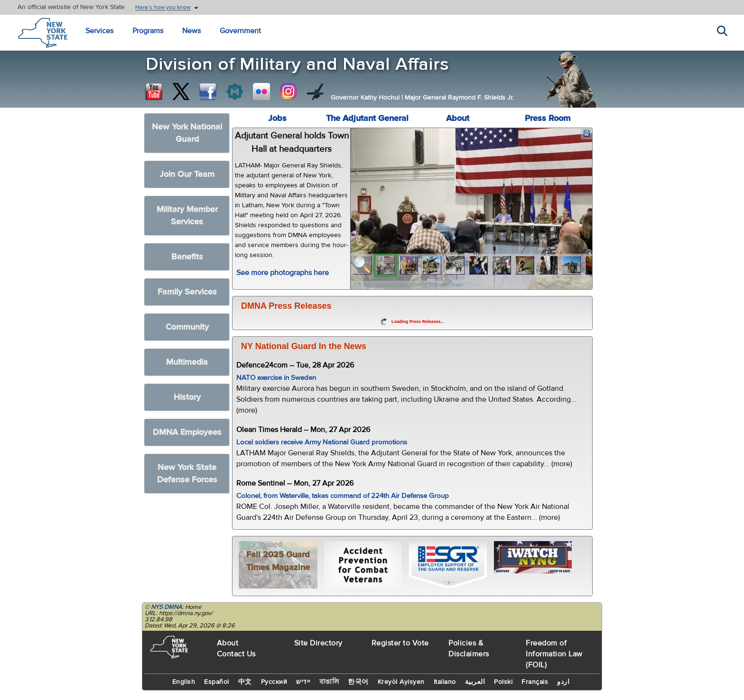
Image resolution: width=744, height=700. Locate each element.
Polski (503, 682)
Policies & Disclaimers (469, 649)
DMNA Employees (187, 432)
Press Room (548, 118)
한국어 (358, 682)
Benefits (187, 257)
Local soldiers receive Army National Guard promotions (322, 442)
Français (535, 682)
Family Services (187, 292)
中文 (245, 682)
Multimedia (187, 362)
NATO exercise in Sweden (276, 378)
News (191, 31)
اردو (563, 682)
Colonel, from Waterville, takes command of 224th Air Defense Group (343, 496)
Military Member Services (187, 216)
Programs (148, 31)
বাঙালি (329, 682)
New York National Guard (187, 133)
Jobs (277, 118)
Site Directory (318, 643)
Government (240, 31)
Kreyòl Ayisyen (401, 682)
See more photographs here (283, 273)
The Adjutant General (367, 118)
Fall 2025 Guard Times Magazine (278, 561)
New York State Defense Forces (187, 474)
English (184, 682)
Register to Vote (400, 643)
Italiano (445, 682)
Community (187, 327)
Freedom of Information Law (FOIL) (554, 654)
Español (217, 682)
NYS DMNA (167, 607)
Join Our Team (187, 174)
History (187, 397)
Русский (274, 682)
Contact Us (236, 654)
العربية (475, 682)
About (458, 118)
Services (99, 31)
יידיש (303, 682)
